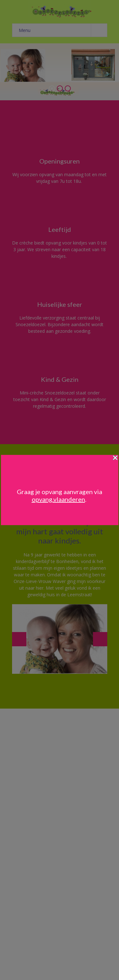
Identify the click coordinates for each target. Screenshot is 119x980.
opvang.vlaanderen (58, 499)
